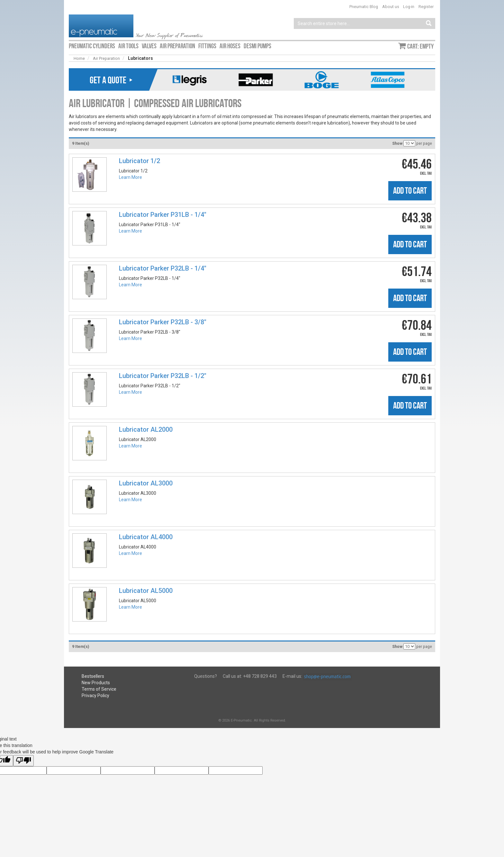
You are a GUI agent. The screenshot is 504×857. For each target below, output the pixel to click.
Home (79, 58)
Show (397, 143)
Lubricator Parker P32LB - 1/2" (163, 376)
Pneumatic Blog (364, 7)
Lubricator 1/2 (139, 161)
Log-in (409, 7)
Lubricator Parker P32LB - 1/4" (163, 268)
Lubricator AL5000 (146, 591)
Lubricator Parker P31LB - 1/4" (163, 215)
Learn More (130, 177)
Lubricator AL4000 (146, 537)
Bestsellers (93, 676)
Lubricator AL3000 (146, 483)
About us (391, 7)
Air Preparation (106, 58)
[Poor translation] (23, 761)
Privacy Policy (95, 696)
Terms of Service (99, 689)
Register (426, 7)
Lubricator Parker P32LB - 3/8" (163, 322)
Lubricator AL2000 (146, 429)
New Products (96, 683)
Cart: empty (420, 46)
